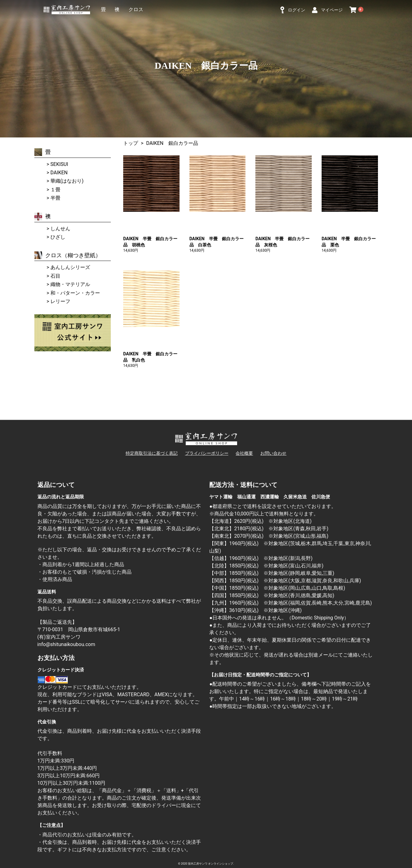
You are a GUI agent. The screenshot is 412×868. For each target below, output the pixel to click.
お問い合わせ (273, 453)
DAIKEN (59, 173)
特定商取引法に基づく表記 (152, 453)
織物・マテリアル (70, 284)
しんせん (60, 229)
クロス (136, 9)
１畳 (55, 190)
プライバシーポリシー (207, 453)
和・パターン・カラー (75, 293)
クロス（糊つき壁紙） (68, 255)
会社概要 (244, 453)
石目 (55, 276)
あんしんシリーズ (70, 267)
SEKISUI (59, 164)
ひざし (58, 237)
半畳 (55, 198)
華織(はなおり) (67, 181)
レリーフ (60, 301)
